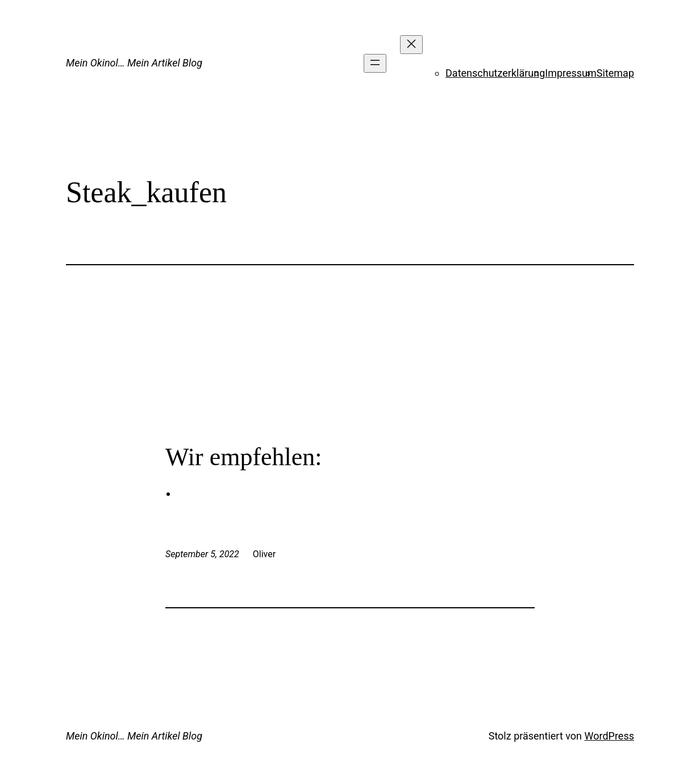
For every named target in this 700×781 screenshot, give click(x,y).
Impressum (571, 73)
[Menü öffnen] (375, 63)
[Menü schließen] (411, 45)
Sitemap (615, 73)
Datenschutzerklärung (495, 73)
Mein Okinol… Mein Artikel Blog (134, 63)
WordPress (609, 736)
